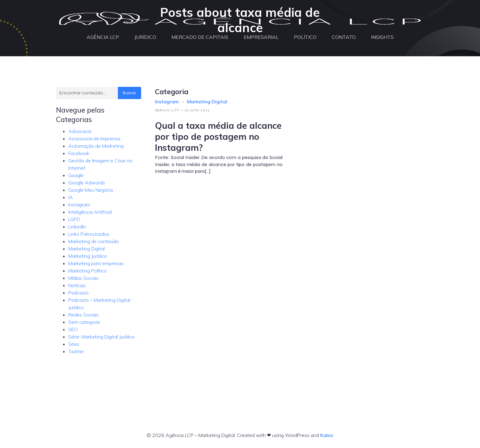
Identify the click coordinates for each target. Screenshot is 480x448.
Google (76, 175)
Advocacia (80, 131)
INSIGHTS (382, 37)
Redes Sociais (83, 315)
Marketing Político (88, 271)
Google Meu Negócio (91, 190)
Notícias (77, 285)
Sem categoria (84, 322)
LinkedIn (77, 227)
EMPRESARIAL (261, 37)
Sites (74, 344)
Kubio (327, 435)
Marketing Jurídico (88, 256)
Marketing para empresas (96, 263)
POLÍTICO (305, 37)
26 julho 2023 (197, 110)
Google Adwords (87, 183)
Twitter (76, 351)
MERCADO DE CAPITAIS (200, 37)
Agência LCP (167, 110)
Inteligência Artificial (90, 212)
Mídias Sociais (83, 278)
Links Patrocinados (89, 234)
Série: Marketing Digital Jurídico (101, 337)
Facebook (79, 153)
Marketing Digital (86, 249)
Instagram (79, 205)
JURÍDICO (145, 37)
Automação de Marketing (96, 146)
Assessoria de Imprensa (94, 139)
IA (71, 197)
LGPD (74, 219)
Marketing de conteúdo (94, 241)
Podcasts (79, 293)
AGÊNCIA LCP (103, 37)
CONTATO (344, 37)
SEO (73, 329)
